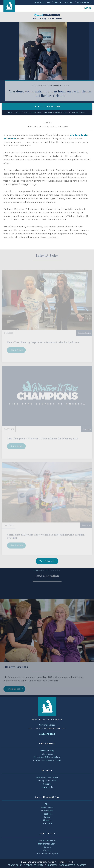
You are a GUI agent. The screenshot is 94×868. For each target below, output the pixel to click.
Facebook (47, 814)
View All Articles (48, 561)
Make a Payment (85, 2)
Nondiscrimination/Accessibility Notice (66, 865)
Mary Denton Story (47, 844)
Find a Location (15, 695)
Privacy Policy (15, 865)
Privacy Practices (35, 865)
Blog (17, 112)
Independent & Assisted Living (47, 760)
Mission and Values (47, 841)
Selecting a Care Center (47, 777)
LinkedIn (47, 820)
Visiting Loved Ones (47, 781)
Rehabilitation (47, 754)
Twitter (47, 817)
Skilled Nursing (47, 751)
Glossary (47, 784)
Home (10, 112)
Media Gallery (47, 807)
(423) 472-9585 (47, 734)
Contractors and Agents (47, 853)
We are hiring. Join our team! (47, 17)
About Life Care (43, 2)
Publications (47, 811)
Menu (88, 9)
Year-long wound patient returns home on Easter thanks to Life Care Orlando (54, 112)
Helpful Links (47, 787)
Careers (58, 2)
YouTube (47, 824)
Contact (69, 2)
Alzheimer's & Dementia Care (47, 757)
